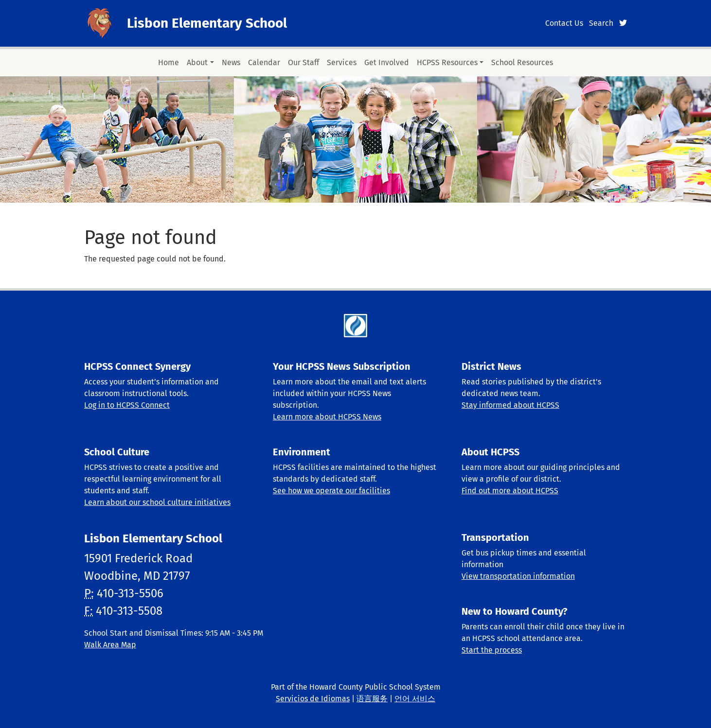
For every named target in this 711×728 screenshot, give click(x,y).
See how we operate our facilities (331, 491)
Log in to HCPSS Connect (127, 405)
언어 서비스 (415, 699)
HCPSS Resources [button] (447, 62)
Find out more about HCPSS (510, 491)
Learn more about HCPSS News (327, 417)
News (231, 62)
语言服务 (372, 699)
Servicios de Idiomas (313, 699)
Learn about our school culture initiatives (157, 502)
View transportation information (518, 576)
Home (169, 62)
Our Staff (303, 62)
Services (342, 62)
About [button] (197, 62)
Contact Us (564, 23)
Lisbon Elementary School (207, 23)
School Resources (522, 62)
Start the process (492, 650)
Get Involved (387, 62)
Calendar (264, 62)
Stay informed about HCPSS (510, 405)
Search (601, 23)
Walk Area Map (110, 645)
